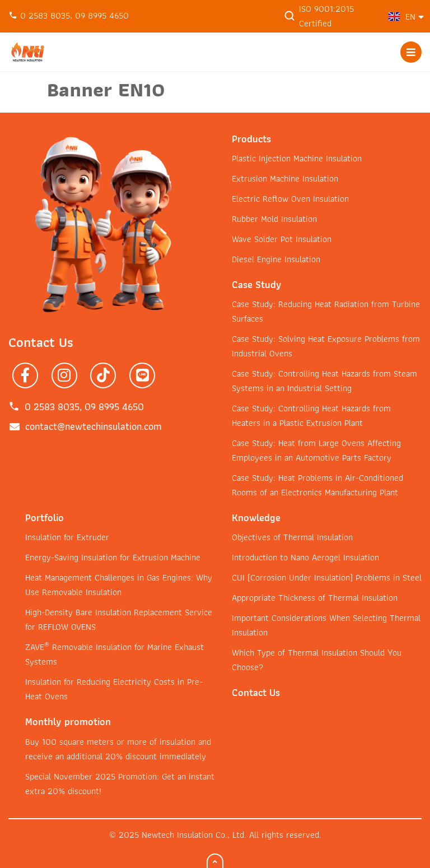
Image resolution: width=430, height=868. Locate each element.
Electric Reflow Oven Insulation (290, 199)
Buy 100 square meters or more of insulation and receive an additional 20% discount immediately (118, 749)
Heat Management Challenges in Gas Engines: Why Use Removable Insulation (119, 585)
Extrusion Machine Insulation (285, 178)
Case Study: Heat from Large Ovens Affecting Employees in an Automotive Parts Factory (316, 450)
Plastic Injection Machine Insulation (297, 158)
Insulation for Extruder (67, 537)
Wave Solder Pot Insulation (282, 239)
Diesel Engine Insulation (276, 259)
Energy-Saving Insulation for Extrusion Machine (113, 557)
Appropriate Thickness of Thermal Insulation (315, 598)
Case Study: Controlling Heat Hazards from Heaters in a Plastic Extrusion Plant (311, 416)
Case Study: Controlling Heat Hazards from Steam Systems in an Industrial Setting (324, 381)
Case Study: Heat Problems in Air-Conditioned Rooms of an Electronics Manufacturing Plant (317, 485)
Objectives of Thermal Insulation (292, 537)
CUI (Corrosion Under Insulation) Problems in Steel (327, 577)
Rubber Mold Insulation (274, 219)
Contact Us (256, 692)
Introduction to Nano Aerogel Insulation (305, 557)
